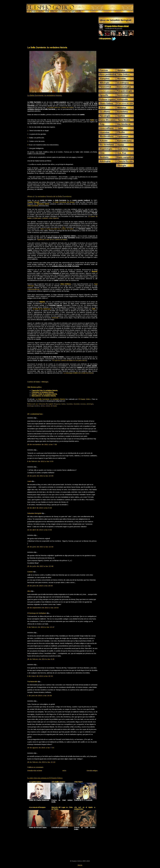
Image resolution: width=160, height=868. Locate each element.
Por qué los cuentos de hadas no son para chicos (69, 360)
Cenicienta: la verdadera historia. (43, 392)
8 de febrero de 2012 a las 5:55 (40, 461)
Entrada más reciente (35, 771)
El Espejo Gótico (85, 399)
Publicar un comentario (35, 767)
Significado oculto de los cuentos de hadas (52, 239)
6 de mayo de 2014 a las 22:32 (40, 676)
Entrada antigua (92, 771)
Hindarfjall (55, 318)
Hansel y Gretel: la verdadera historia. (44, 394)
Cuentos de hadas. (34, 382)
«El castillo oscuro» (58, 782)
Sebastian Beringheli (34, 513)
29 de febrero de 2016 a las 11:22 (41, 762)
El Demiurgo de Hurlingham (37, 613)
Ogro (63, 227)
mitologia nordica (34, 406)
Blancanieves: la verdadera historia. (44, 396)
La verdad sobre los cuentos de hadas (60, 107)
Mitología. (45, 382)
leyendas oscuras (80, 404)
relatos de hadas (51, 406)
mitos (43, 406)
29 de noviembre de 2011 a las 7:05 (42, 444)
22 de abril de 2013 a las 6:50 (40, 530)
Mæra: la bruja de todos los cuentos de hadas (57, 229)
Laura (29, 481)
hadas (64, 404)
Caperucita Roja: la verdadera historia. (45, 390)
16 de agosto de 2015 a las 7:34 (41, 748)
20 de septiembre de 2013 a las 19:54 (43, 608)
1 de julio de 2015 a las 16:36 (40, 696)
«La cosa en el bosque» (37, 807)
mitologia (90, 404)
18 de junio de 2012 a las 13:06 (40, 476)
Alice (29, 591)
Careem (30, 572)
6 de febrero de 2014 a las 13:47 (41, 627)
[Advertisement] (45, 30)
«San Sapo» (78, 782)
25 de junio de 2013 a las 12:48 (40, 566)
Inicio (64, 771)
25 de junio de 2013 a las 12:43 (40, 547)
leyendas (70, 404)
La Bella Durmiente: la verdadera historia (47, 47)
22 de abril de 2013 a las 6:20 (40, 508)
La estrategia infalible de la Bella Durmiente (78, 373)
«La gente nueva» (35, 782)
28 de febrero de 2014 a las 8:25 (41, 659)
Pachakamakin (32, 681)
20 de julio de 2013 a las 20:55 (40, 586)
